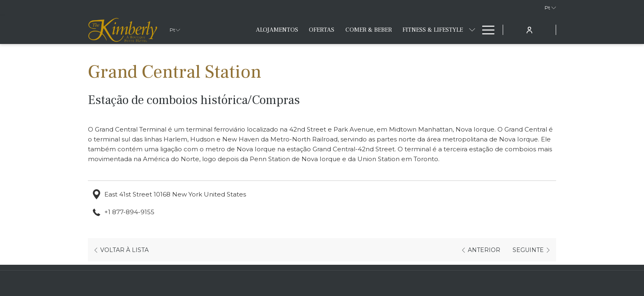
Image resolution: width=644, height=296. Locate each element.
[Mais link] (485, 30)
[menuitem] (277, 30)
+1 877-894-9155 (129, 212)
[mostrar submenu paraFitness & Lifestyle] (472, 30)
